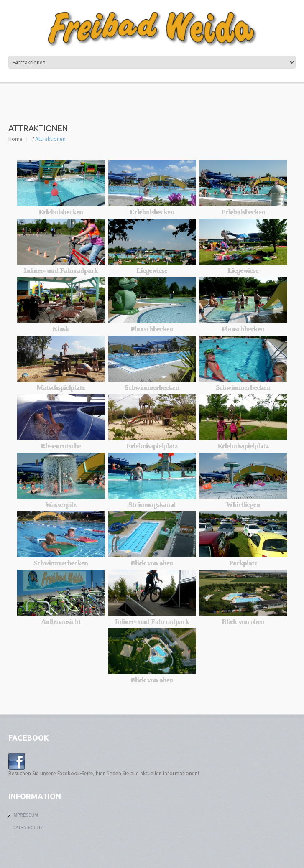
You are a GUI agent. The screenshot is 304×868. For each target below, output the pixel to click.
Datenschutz (28, 828)
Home (15, 139)
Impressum (25, 815)
